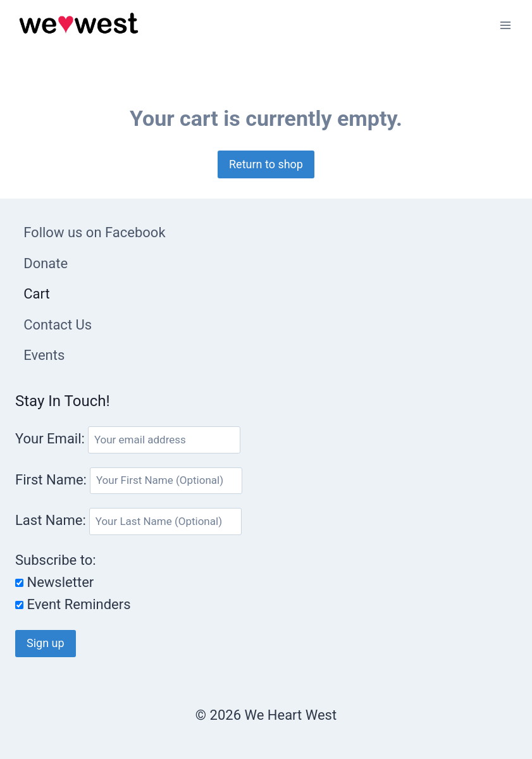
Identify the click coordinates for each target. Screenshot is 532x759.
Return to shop (266, 164)
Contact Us (58, 325)
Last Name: (52, 520)
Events (44, 355)
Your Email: (50, 439)
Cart (36, 294)
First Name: (53, 479)
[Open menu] (505, 25)
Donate (46, 263)
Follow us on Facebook (94, 232)
